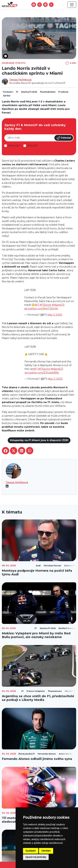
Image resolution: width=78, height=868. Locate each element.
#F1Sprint (45, 305)
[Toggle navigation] (72, 5)
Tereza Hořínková (20, 80)
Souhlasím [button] (31, 851)
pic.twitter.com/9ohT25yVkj (41, 309)
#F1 (37, 305)
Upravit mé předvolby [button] (36, 857)
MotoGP (32, 146)
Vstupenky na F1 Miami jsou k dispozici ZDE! (39, 440)
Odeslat (64, 138)
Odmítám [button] (46, 851)
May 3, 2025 (55, 315)
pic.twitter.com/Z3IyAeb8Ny (42, 373)
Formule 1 (14, 146)
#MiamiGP (58, 305)
